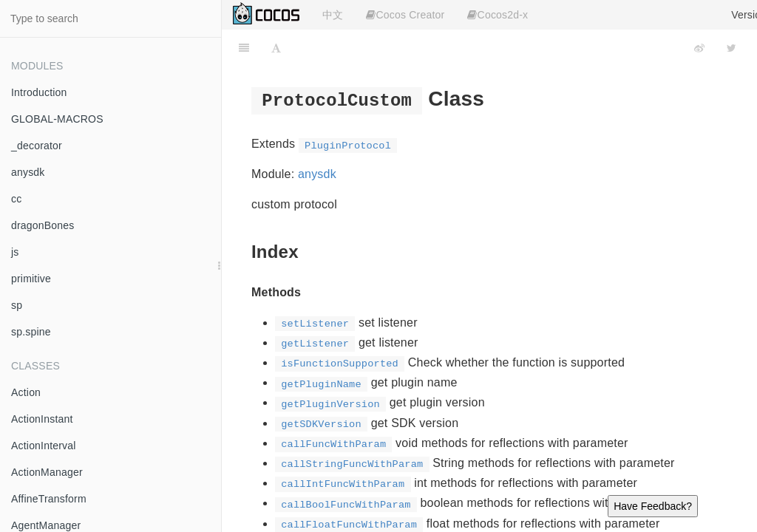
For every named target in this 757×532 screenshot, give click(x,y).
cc (16, 199)
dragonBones (43, 225)
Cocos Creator (405, 15)
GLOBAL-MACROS (57, 119)
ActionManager (47, 472)
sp (17, 305)
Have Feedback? (653, 506)
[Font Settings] (276, 48)
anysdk (28, 172)
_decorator (37, 146)
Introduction (39, 92)
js (15, 252)
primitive (31, 279)
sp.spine (31, 332)
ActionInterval (44, 446)
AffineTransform (49, 499)
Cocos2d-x (498, 15)
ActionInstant (42, 419)
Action (26, 392)
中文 (333, 15)
